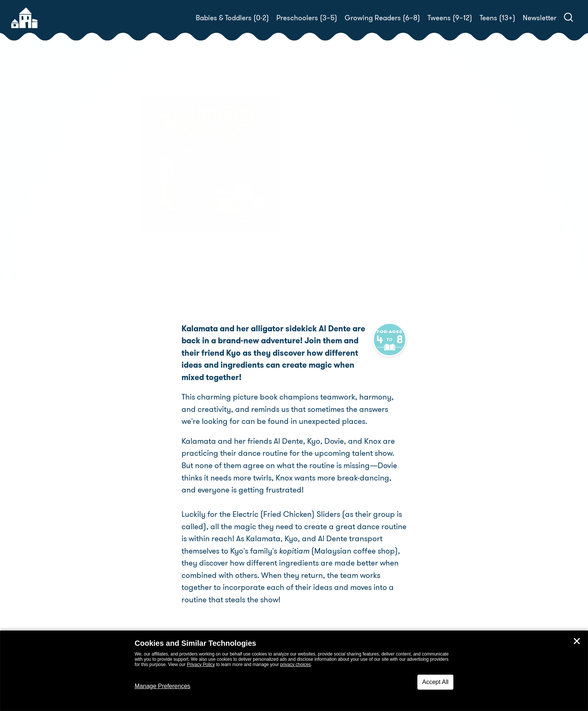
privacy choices (295, 665)
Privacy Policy (201, 665)
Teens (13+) (497, 18)
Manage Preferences (163, 686)
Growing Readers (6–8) (382, 18)
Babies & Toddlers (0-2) (232, 18)
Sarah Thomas (350, 204)
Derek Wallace (436, 213)
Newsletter (540, 18)
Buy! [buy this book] (318, 239)
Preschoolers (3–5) (307, 18)
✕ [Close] (577, 641)
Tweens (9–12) (450, 18)
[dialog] (294, 671)
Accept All (435, 682)
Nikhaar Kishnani (330, 213)
